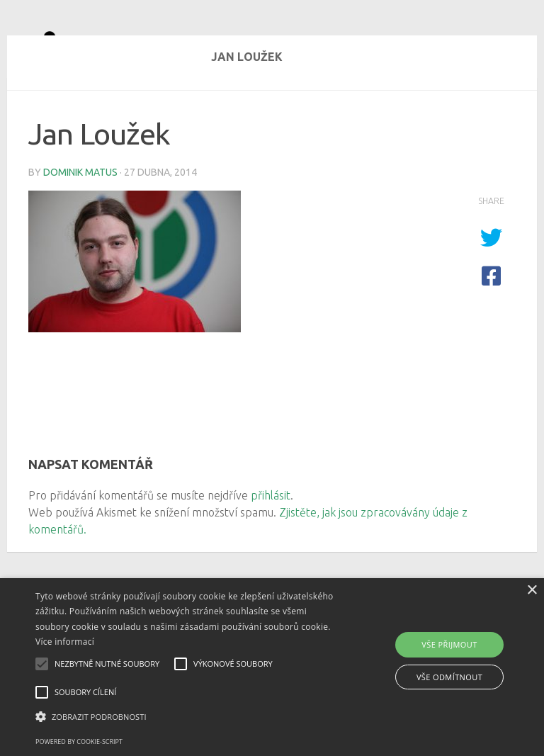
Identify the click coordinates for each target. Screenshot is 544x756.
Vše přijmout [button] (449, 644)
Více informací (65, 642)
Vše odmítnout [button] (449, 677)
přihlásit (271, 546)
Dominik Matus (80, 223)
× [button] (532, 591)
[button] (189, 717)
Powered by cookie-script (79, 741)
